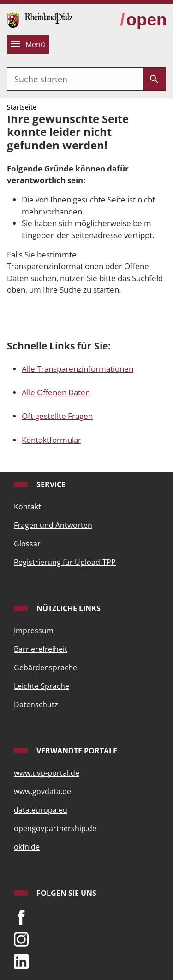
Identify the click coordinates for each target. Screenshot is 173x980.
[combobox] (75, 79)
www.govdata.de (42, 791)
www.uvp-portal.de (47, 773)
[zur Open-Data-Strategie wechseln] (143, 20)
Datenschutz (36, 704)
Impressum (34, 631)
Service (50, 484)
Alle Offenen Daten (56, 392)
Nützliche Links (68, 608)
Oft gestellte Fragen (57, 416)
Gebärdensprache (45, 668)
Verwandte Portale (76, 751)
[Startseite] (40, 20)
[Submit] (154, 79)
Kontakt (27, 507)
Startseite (22, 107)
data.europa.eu (41, 810)
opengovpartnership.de (55, 828)
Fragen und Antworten (53, 525)
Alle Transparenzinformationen (78, 369)
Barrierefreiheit (41, 649)
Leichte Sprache (42, 686)
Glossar (27, 544)
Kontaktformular (51, 440)
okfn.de (27, 847)
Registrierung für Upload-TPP (65, 562)
